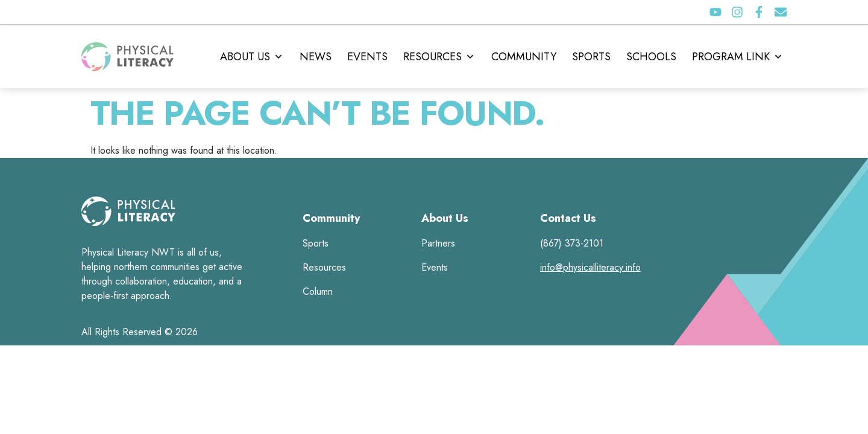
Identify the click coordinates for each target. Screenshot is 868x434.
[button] (252, 57)
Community (331, 218)
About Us (445, 218)
